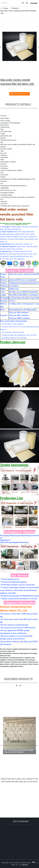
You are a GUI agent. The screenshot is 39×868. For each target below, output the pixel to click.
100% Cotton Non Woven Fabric (21, 664)
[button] (23, 3)
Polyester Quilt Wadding (16, 660)
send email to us (20, 94)
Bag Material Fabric (16, 666)
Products (15, 8)
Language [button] (34, 3)
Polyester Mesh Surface (19, 662)
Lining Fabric (5, 658)
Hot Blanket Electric (17, 658)
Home (6, 8)
